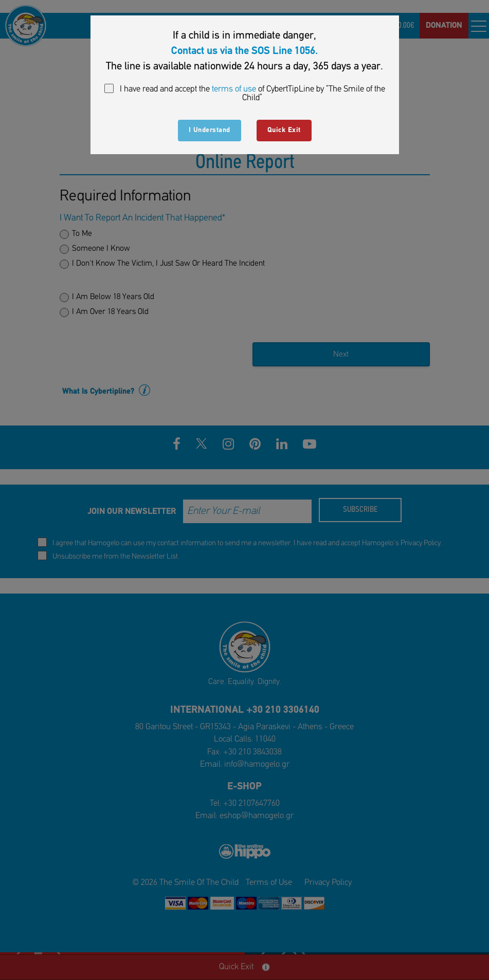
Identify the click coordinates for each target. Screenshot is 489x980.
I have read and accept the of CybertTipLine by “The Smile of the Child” (245, 93)
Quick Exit (284, 130)
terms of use (234, 89)
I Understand (210, 130)
